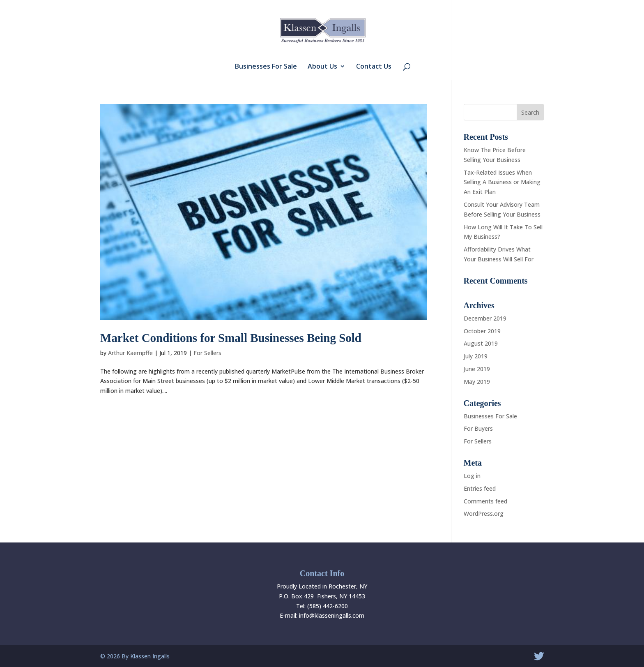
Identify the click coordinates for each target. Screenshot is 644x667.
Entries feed (480, 488)
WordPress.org (484, 514)
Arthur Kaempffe (130, 353)
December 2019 (485, 318)
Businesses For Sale (266, 67)
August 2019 (481, 343)
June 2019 (477, 369)
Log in (472, 476)
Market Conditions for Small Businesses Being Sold (231, 338)
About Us (322, 67)
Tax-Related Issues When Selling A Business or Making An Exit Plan (502, 182)
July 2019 (476, 356)
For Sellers (207, 353)
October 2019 (482, 331)
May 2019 (477, 382)
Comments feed (485, 501)
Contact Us (374, 67)
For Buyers (478, 428)
